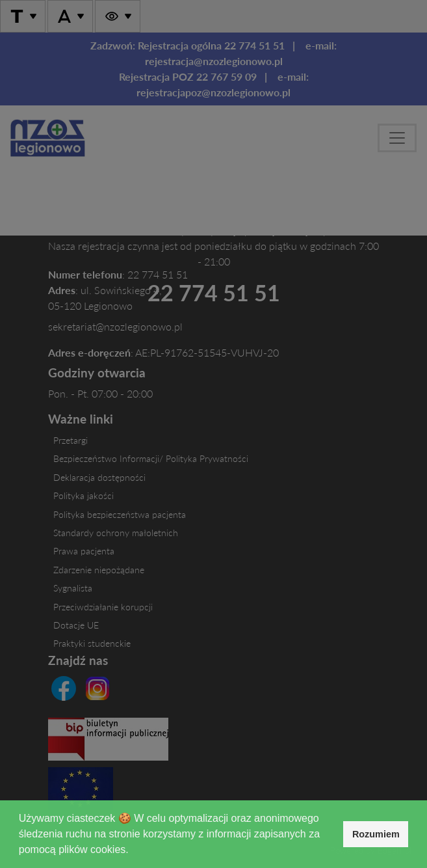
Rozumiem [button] (376, 834)
